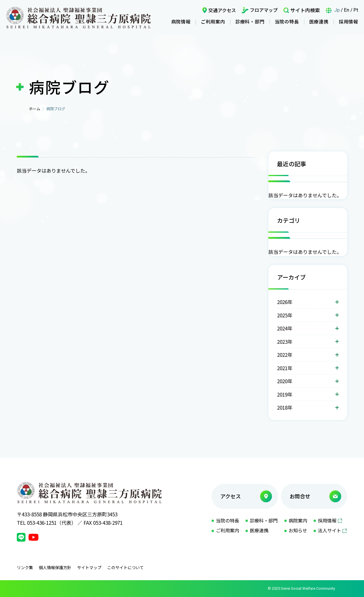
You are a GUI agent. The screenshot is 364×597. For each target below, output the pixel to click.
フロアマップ (264, 10)
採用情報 (348, 21)
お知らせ (298, 530)
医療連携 (319, 21)
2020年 (285, 381)
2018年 (285, 407)
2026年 (285, 302)
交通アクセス (222, 10)
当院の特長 (287, 21)
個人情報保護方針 (55, 567)
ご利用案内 (213, 21)
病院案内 (298, 520)
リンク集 (25, 567)
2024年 (285, 328)
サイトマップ (89, 567)
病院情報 (181, 21)
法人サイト (330, 530)
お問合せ (300, 496)
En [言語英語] (347, 10)
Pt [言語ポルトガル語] (356, 10)
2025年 (285, 315)
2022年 (285, 355)
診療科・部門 (250, 21)
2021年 (285, 368)
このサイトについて (125, 567)
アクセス (231, 496)
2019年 (285, 394)
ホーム (35, 109)
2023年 (285, 342)
